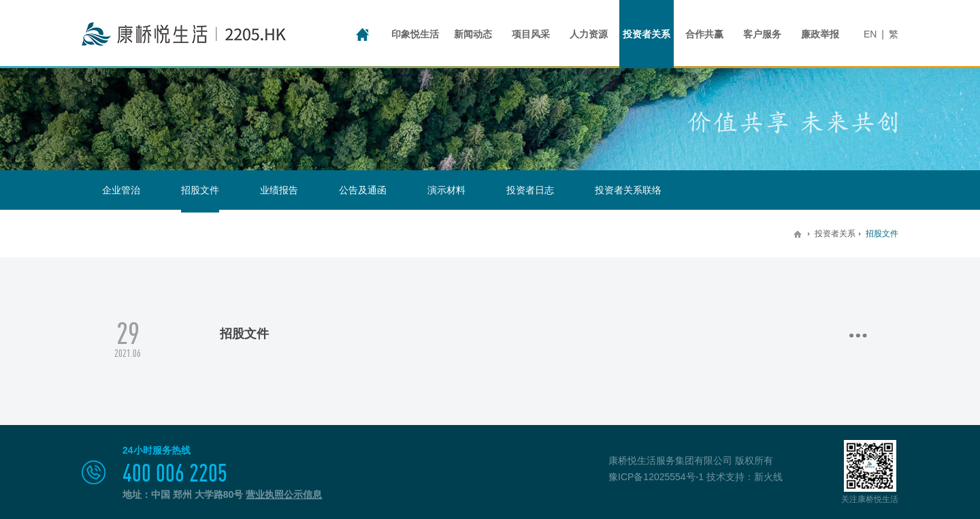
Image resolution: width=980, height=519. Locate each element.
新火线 (768, 477)
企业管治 (121, 190)
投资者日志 (530, 190)
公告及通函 (363, 190)
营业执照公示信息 (284, 494)
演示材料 (446, 190)
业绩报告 (279, 190)
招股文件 (200, 190)
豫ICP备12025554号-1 (656, 477)
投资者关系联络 (628, 190)
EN (870, 34)
